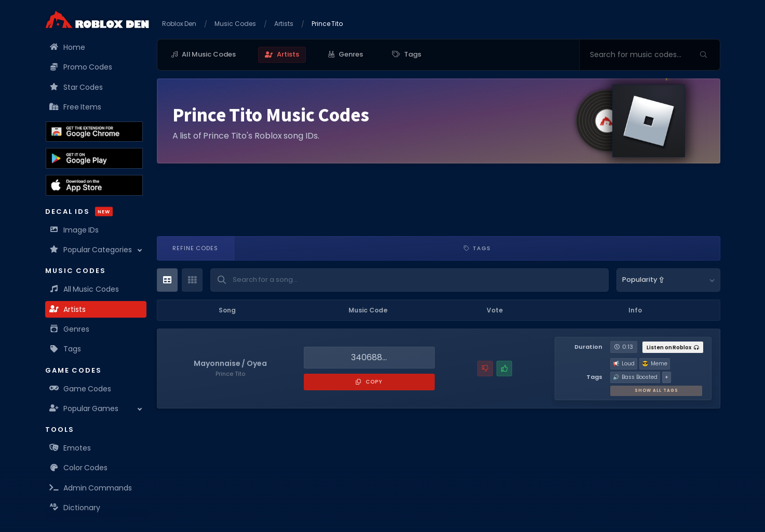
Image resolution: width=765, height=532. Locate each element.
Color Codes (79, 468)
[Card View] (192, 280)
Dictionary (75, 508)
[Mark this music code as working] (504, 369)
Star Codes (77, 87)
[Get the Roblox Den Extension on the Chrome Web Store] (94, 132)
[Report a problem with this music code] (485, 369)
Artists (68, 309)
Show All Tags (656, 391)
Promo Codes (82, 67)
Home (68, 47)
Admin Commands (91, 488)
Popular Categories (91, 250)
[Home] (97, 19)
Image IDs (75, 230)
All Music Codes (85, 289)
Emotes (71, 448)
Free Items (76, 107)
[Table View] (167, 280)
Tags (66, 349)
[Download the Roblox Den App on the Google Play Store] (94, 158)
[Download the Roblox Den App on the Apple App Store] (94, 185)
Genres (70, 329)
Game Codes (81, 389)
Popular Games (85, 408)
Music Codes (235, 24)
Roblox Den (179, 24)
